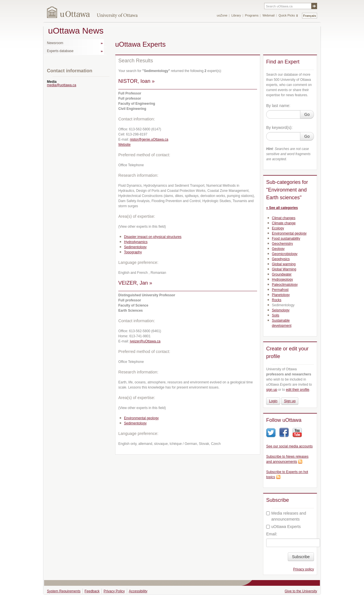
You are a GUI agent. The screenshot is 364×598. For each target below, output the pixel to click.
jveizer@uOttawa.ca (145, 341)
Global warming (284, 264)
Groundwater (282, 274)
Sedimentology (135, 247)
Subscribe (301, 557)
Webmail (269, 15)
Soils (276, 315)
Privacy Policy (114, 591)
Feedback (92, 591)
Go (307, 114)
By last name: (278, 106)
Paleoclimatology (285, 285)
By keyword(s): (279, 128)
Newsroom (55, 43)
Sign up (290, 401)
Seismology (281, 310)
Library (236, 15)
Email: (272, 534)
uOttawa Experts (284, 527)
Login (273, 401)
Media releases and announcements (286, 516)
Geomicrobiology (285, 254)
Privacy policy (304, 569)
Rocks (277, 300)
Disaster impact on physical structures (153, 237)
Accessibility (138, 591)
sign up (272, 390)
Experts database (60, 51)
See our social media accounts (289, 446)
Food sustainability (286, 239)
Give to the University (301, 591)
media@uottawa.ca (62, 85)
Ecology (278, 228)
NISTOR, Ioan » (136, 81)
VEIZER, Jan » (135, 283)
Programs (252, 15)
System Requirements (64, 591)
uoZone (222, 15)
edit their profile (297, 390)
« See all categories (282, 208)
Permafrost (280, 290)
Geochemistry (282, 244)
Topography (133, 252)
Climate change (284, 223)
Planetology (281, 295)
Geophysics (281, 259)
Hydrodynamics (136, 242)
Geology (278, 249)
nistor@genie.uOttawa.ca (149, 139)
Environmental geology (141, 418)
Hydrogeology (282, 280)
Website (124, 145)
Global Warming (284, 269)
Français (310, 16)
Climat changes (284, 218)
